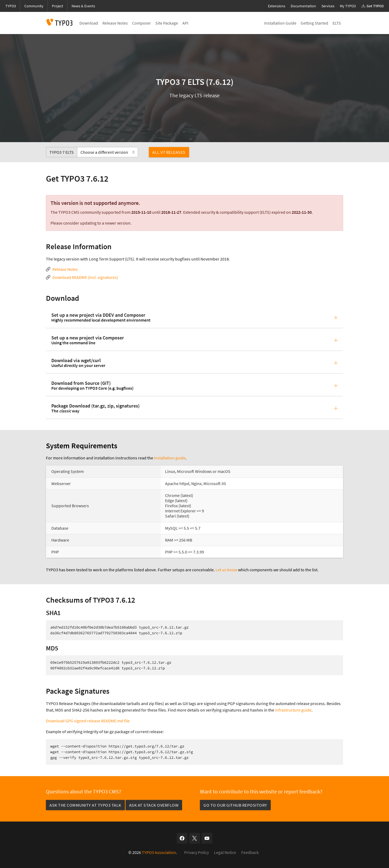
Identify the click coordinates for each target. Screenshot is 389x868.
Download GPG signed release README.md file (88, 721)
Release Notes (65, 269)
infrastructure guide (293, 710)
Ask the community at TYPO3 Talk (85, 805)
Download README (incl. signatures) (85, 277)
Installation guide (170, 458)
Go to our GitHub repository (235, 805)
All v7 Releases (169, 152)
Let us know (226, 570)
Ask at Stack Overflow (154, 805)
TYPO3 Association (159, 852)
